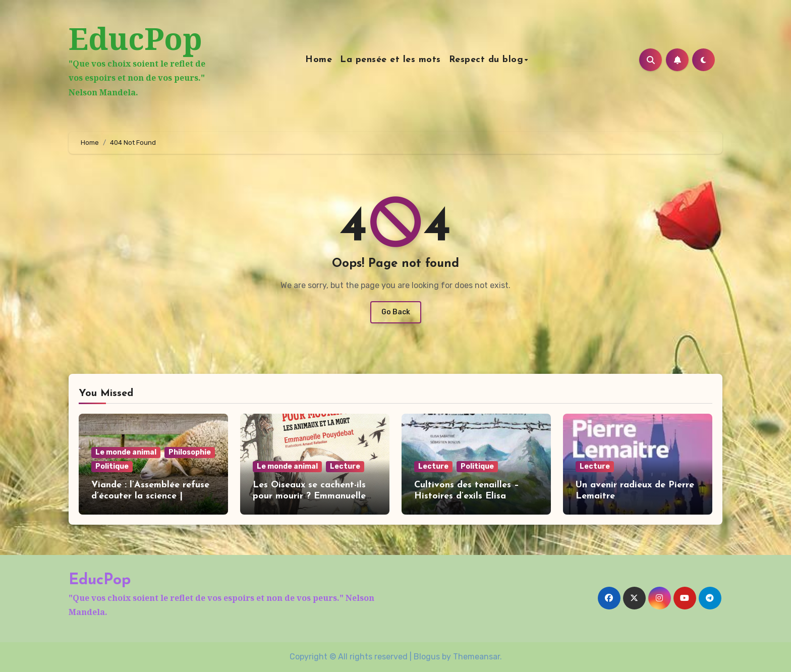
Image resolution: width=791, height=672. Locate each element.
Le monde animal (126, 452)
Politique (112, 466)
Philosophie (190, 452)
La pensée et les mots (390, 60)
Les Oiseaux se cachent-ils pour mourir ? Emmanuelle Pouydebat (309, 496)
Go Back (396, 312)
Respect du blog (486, 60)
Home (319, 60)
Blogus (427, 657)
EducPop (135, 38)
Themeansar (476, 657)
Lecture (345, 466)
